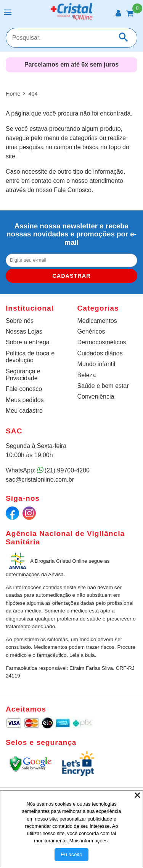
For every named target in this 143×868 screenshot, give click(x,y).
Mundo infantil (96, 364)
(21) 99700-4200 (67, 470)
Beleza (87, 375)
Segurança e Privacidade (23, 375)
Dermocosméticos (102, 342)
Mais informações (88, 841)
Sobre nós (20, 321)
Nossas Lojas (24, 331)
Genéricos (91, 331)
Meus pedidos (25, 400)
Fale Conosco (73, 190)
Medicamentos (97, 321)
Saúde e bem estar (103, 386)
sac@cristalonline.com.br (40, 480)
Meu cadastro (24, 411)
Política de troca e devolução (30, 357)
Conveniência (96, 397)
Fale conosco (24, 389)
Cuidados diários (100, 353)
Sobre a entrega (28, 342)
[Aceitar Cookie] (71, 855)
